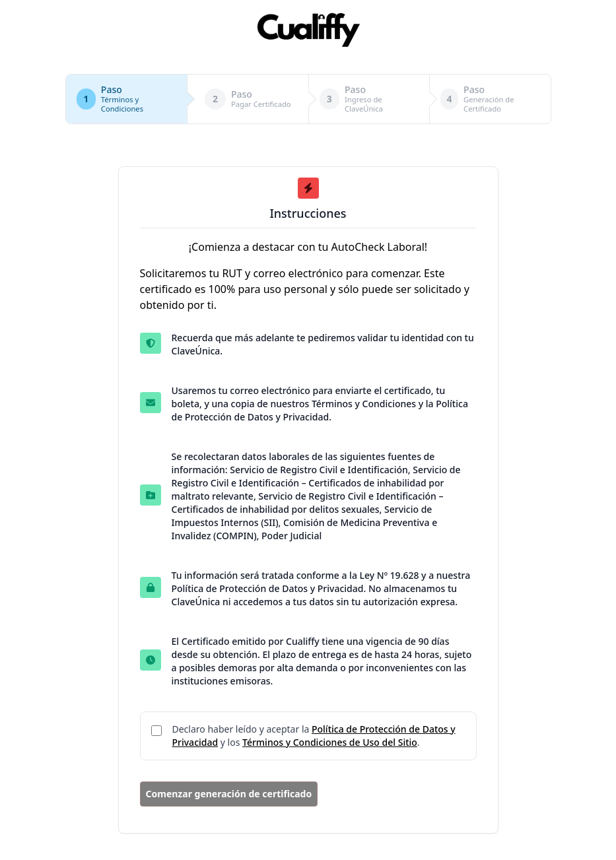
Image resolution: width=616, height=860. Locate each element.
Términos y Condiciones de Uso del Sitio (330, 742)
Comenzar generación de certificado (229, 794)
